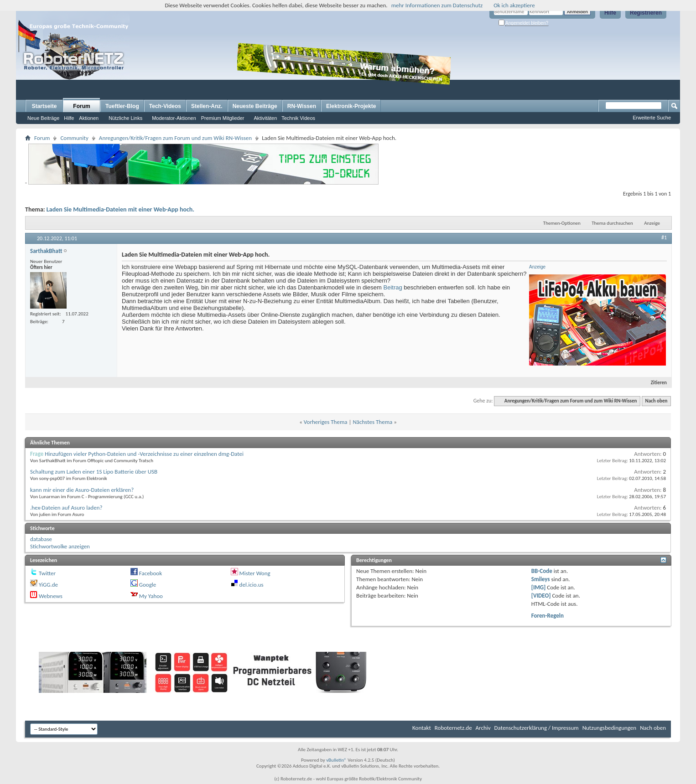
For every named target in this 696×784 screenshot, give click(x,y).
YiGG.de (48, 585)
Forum (81, 106)
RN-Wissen (302, 106)
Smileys (541, 579)
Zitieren (655, 383)
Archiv (483, 728)
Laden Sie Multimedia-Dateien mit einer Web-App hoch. (120, 209)
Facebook (151, 573)
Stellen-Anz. (207, 106)
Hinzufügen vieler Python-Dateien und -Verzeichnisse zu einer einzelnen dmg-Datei (144, 454)
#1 (664, 237)
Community (74, 138)
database (41, 539)
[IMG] (539, 587)
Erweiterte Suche (652, 118)
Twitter (47, 573)
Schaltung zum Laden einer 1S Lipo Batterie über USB (94, 472)
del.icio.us (252, 585)
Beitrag (393, 287)
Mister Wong (255, 573)
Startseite (44, 106)
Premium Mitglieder (223, 118)
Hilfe (610, 13)
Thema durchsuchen (612, 223)
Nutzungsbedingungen (610, 728)
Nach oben (656, 401)
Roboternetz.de (453, 728)
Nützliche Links (125, 118)
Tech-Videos (165, 106)
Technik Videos (298, 118)
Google (148, 585)
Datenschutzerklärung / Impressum (537, 728)
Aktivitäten (266, 118)
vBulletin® (336, 760)
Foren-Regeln (548, 616)
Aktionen (89, 118)
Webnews (51, 596)
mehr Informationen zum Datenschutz (437, 5)
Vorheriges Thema (326, 422)
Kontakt (422, 728)
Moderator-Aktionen (174, 118)
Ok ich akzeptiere (514, 5)
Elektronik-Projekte (351, 106)
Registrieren (646, 13)
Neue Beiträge (43, 118)
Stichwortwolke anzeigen (60, 546)
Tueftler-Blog (122, 106)
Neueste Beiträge (255, 106)
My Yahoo (151, 596)
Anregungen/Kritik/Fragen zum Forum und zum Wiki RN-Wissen (175, 138)
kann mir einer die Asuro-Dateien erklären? (82, 490)
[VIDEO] (541, 596)
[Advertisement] (510, 71)
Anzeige (652, 223)
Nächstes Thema (372, 422)
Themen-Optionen (562, 223)
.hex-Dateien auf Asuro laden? (66, 508)
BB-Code (542, 571)
